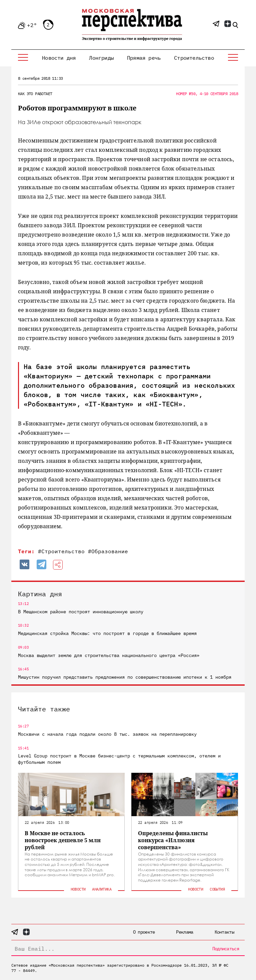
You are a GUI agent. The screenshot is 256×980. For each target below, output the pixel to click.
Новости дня (59, 58)
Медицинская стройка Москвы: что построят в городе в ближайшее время (107, 633)
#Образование (108, 551)
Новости (78, 889)
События (217, 889)
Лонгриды (101, 58)
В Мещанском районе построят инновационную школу (81, 612)
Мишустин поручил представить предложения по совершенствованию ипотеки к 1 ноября (125, 677)
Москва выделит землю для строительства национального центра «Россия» (109, 655)
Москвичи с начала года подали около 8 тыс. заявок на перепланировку (107, 734)
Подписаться (226, 949)
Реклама (184, 932)
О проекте (144, 932)
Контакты (224, 932)
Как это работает (35, 94)
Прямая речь (144, 58)
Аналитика (102, 889)
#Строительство (61, 551)
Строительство (194, 58)
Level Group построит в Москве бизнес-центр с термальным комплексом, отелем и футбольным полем (119, 759)
